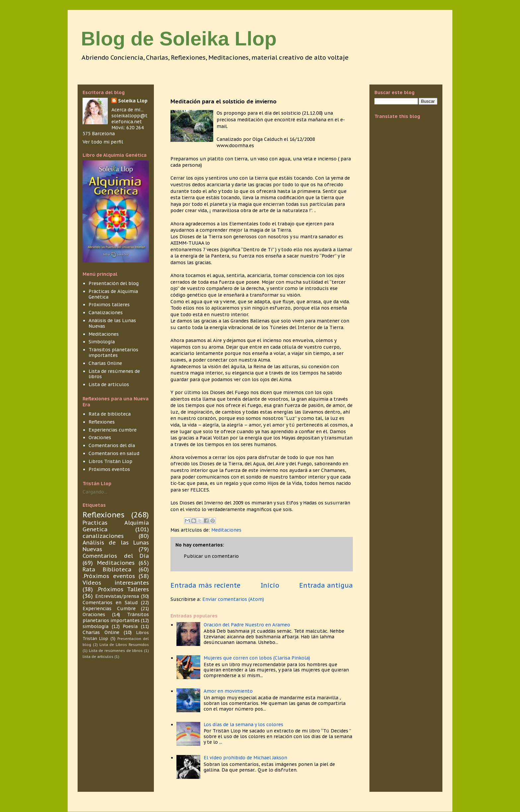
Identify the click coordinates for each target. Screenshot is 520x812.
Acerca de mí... (128, 110)
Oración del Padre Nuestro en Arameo (247, 625)
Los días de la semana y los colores (243, 725)
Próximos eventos (109, 469)
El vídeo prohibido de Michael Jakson (245, 758)
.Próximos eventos (109, 576)
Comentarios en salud (114, 453)
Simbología (102, 342)
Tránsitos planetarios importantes (113, 352)
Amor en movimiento (228, 691)
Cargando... (95, 492)
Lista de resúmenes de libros (114, 374)
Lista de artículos (109, 384)
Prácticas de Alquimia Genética (113, 294)
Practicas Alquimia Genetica (116, 526)
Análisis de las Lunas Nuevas (112, 323)
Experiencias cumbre (113, 430)
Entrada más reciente (205, 585)
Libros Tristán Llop (110, 461)
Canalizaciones (106, 313)
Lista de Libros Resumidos (124, 645)
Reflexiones (102, 422)
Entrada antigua (326, 585)
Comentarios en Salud (110, 603)
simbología (96, 626)
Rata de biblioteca (110, 414)
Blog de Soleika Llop (179, 39)
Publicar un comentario (211, 556)
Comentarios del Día (116, 556)
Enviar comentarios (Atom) (233, 599)
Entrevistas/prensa (117, 596)
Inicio (270, 585)
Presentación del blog (114, 283)
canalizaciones (103, 536)
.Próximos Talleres (123, 589)
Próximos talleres (109, 305)
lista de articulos (98, 657)
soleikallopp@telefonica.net (130, 119)
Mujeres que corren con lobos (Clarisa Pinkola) (257, 658)
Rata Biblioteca (107, 569)
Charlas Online (105, 363)
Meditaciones (226, 530)
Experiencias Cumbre (109, 609)
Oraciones (100, 437)
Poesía (130, 626)
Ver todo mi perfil (103, 142)
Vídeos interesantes (116, 583)
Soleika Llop (133, 101)
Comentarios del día (112, 445)
